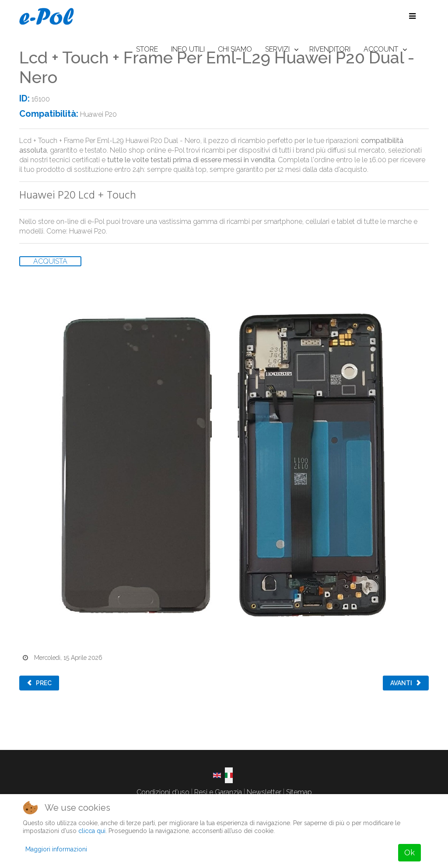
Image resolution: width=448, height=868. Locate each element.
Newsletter (264, 792)
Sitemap (299, 792)
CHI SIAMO (235, 49)
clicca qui (92, 831)
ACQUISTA (50, 261)
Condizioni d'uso (163, 792)
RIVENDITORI (330, 49)
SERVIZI (277, 49)
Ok (409, 852)
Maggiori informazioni (56, 849)
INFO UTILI (188, 49)
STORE (147, 49)
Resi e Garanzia (218, 792)
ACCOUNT (381, 49)
